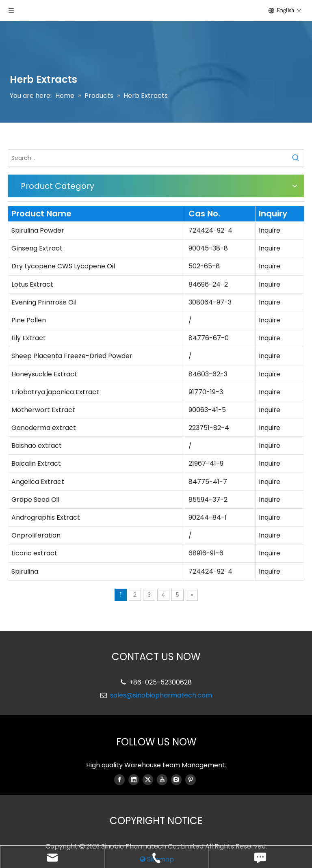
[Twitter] (148, 779)
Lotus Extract (32, 284)
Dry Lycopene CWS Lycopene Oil (63, 266)
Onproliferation (36, 535)
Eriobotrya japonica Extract (55, 392)
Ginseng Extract (37, 248)
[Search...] (148, 158)
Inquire (270, 230)
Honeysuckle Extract (44, 374)
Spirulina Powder (38, 230)
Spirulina (25, 571)
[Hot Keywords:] (296, 158)
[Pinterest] (191, 779)
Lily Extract (29, 338)
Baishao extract (37, 446)
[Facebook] (119, 779)
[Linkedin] (134, 779)
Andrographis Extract (46, 517)
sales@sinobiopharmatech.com (161, 695)
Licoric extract (34, 553)
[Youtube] (162, 779)
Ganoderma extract (44, 428)
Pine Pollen (29, 320)
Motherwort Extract (43, 410)
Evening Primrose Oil (44, 302)
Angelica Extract (38, 482)
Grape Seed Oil (35, 500)
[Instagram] (176, 779)
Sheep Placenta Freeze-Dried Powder (72, 356)
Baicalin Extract (36, 463)
